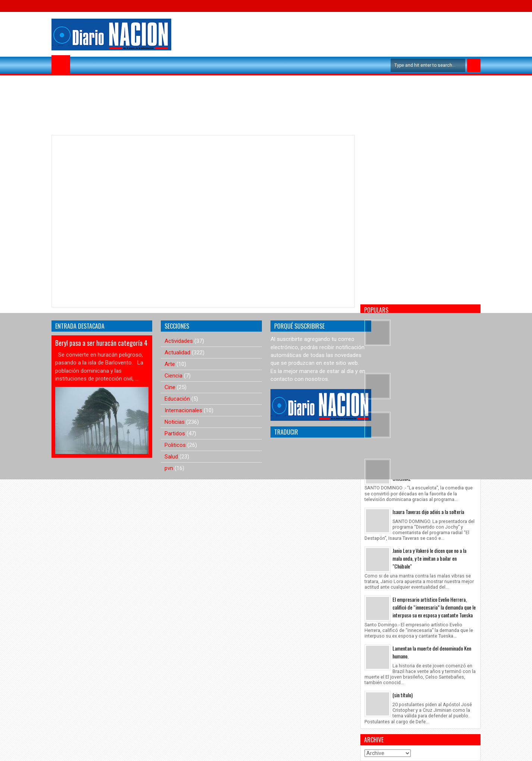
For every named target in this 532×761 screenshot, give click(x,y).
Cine (170, 387)
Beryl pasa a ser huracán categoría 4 (101, 343)
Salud (171, 457)
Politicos (175, 445)
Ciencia (173, 376)
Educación (177, 399)
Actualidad (177, 353)
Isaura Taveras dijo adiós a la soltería (428, 512)
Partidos (175, 433)
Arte (170, 364)
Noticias (175, 422)
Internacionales (183, 410)
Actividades (179, 341)
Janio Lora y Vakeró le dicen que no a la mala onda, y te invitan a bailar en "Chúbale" (429, 558)
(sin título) (403, 695)
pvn (169, 468)
